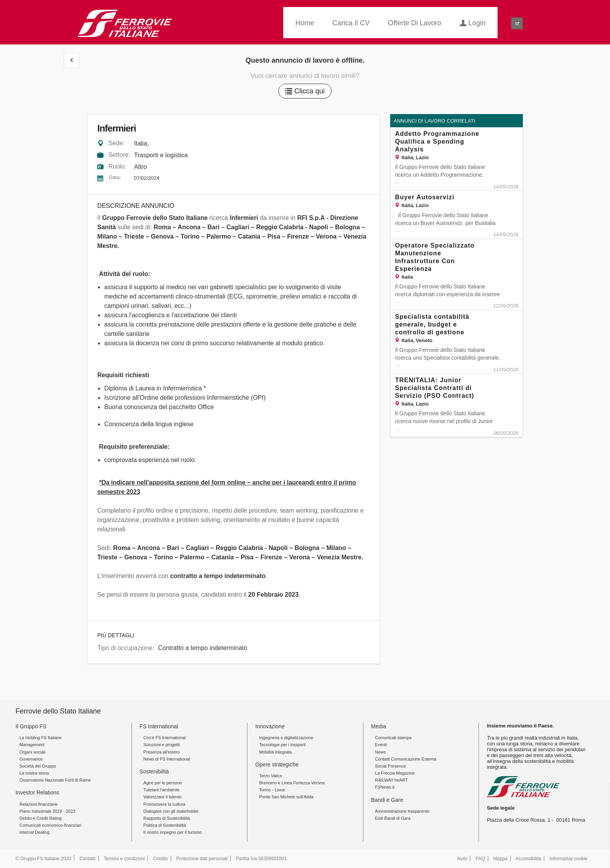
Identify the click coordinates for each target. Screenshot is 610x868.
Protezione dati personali (202, 859)
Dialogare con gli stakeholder (171, 811)
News (380, 752)
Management (32, 745)
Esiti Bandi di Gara (393, 818)
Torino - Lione (272, 790)
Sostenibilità (154, 771)
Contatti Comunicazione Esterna (406, 759)
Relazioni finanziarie (39, 804)
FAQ (480, 859)
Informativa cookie (569, 859)
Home (305, 23)
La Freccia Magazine (395, 773)
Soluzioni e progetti (162, 745)
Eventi (381, 745)
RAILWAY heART (391, 780)
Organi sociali (32, 752)
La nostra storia (34, 773)
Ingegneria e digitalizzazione (286, 738)
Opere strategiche (277, 764)
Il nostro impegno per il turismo (173, 832)
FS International (159, 726)
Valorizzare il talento (163, 797)
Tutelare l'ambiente (162, 790)
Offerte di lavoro (415, 23)
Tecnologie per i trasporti (282, 745)
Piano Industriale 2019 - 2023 (47, 811)
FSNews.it (385, 787)
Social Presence (391, 766)
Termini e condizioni (124, 859)
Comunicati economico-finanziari (50, 825)
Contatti (87, 859)
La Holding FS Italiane (40, 738)
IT (517, 24)
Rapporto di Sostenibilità (167, 818)
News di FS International (167, 759)
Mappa (500, 859)
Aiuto (462, 859)
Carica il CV (351, 23)
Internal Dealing (34, 832)
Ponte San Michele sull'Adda (286, 797)
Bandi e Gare (387, 800)
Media (379, 726)
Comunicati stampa (393, 738)
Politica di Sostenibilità (165, 825)
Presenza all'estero (162, 752)
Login (472, 22)
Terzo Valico (271, 776)
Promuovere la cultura (165, 804)
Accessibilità (528, 859)
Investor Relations (37, 792)
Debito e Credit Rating (40, 818)
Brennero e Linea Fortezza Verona (292, 783)
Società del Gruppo (38, 766)
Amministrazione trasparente (402, 811)
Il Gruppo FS (31, 726)
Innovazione (270, 726)
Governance (31, 759)
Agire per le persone (163, 783)
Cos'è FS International (165, 738)
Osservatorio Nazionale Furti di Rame (55, 780)
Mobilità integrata (275, 752)
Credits (161, 859)
